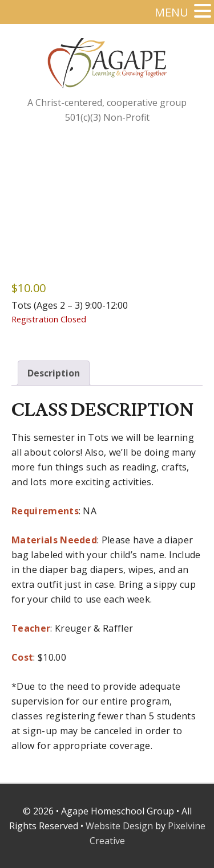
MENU (171, 12)
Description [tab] (54, 373)
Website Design (119, 826)
